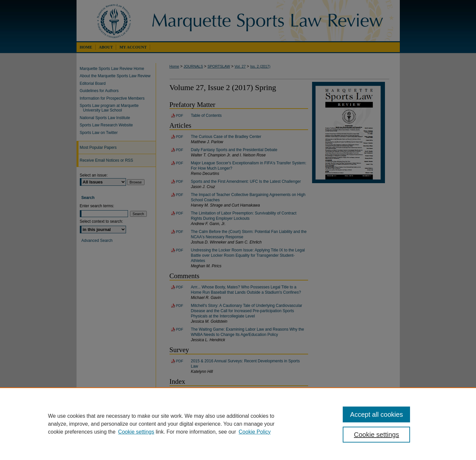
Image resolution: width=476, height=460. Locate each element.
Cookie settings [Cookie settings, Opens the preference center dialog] (377, 435)
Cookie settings (136, 432)
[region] (238, 424)
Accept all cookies (376, 414)
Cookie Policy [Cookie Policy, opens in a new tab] (255, 432)
